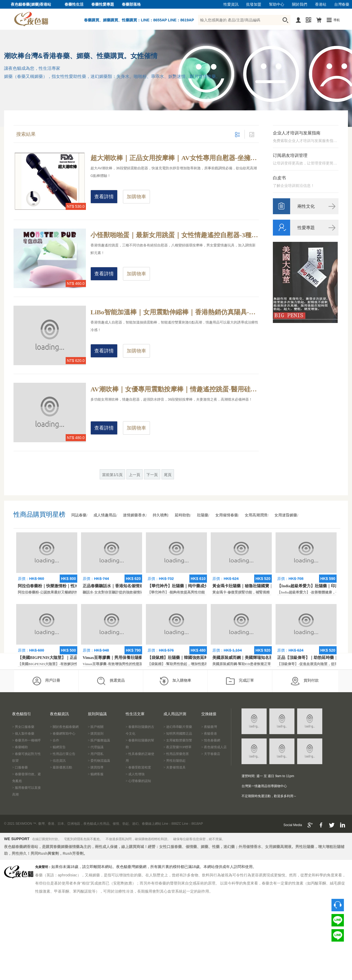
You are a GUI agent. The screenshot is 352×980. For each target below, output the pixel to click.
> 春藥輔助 (20, 747)
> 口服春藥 (20, 767)
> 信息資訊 (58, 761)
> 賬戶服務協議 (99, 740)
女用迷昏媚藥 (286, 515)
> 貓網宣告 (58, 747)
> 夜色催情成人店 (214, 747)
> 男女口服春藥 (23, 727)
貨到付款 (305, 681)
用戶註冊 (46, 681)
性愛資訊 (231, 4)
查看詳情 (104, 197)
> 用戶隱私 (96, 754)
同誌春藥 (79, 515)
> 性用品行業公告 (63, 754)
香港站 (321, 4)
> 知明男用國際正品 (178, 734)
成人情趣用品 (105, 515)
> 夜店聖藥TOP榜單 (177, 747)
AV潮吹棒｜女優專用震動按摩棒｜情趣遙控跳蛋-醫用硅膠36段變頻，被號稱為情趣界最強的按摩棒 (175, 389)
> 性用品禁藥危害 (176, 754)
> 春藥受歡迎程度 (138, 767)
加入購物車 (175, 681)
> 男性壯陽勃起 (175, 761)
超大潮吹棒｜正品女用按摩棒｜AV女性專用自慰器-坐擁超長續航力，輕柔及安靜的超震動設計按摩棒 (175, 158)
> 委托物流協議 (99, 761)
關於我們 (300, 4)
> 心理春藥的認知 (138, 781)
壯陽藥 (203, 515)
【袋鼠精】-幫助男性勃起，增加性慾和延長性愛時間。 (190, 664)
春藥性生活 (74, 4)
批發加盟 (254, 4)
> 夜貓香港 (209, 734)
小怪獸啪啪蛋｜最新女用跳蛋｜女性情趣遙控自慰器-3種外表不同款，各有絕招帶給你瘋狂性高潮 (175, 235)
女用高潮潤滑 (256, 515)
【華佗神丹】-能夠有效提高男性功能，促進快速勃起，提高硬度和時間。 (204, 592)
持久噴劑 (160, 515)
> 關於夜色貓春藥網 (64, 727)
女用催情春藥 (227, 515)
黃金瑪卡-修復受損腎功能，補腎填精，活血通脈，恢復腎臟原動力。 (266, 592)
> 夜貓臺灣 (209, 727)
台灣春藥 (342, 4)
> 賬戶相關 (96, 727)
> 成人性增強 (135, 774)
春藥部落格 (131, 4)
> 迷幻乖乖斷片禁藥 (178, 727)
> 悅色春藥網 (211, 740)
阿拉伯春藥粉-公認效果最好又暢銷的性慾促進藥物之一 (61, 592)
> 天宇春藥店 (211, 754)
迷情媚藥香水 (134, 515)
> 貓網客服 (96, 774)
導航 (337, 20)
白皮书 (279, 178)
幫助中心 (277, 4)
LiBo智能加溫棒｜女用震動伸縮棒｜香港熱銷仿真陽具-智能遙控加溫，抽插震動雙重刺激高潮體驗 (175, 312)
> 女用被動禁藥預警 (178, 740)
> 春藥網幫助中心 (63, 734)
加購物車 (136, 197)
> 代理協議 (96, 747)
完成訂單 (240, 681)
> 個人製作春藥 (23, 734)
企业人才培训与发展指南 (297, 133)
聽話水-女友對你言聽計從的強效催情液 (113, 592)
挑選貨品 (111, 681)
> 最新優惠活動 (61, 767)
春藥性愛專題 (103, 4)
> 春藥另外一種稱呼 (26, 740)
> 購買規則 (96, 734)
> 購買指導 (96, 767)
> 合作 (55, 740)
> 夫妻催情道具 (175, 767)
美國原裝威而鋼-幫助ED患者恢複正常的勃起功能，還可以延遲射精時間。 (270, 664)
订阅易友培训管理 (290, 155)
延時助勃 (182, 515)
